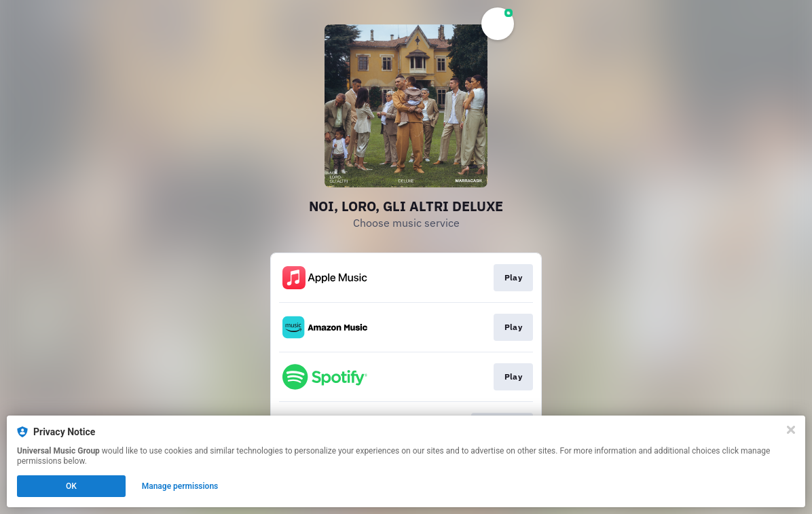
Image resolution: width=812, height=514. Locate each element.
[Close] (791, 430)
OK (71, 486)
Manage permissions (180, 486)
